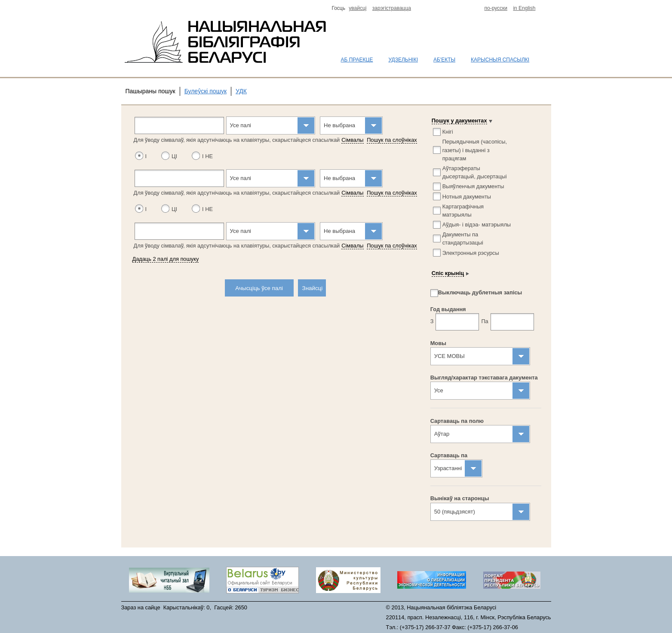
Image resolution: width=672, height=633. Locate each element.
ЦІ (174, 156)
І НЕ (207, 156)
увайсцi (357, 8)
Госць (339, 8)
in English (524, 8)
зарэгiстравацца (392, 8)
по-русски (496, 8)
